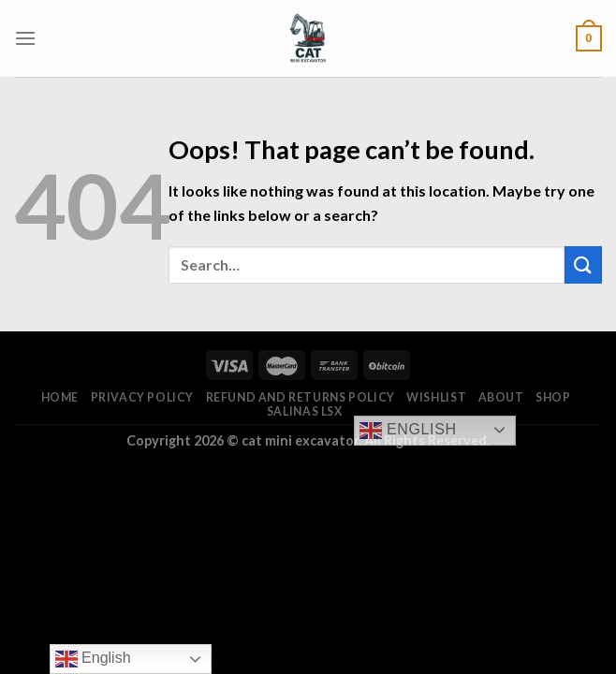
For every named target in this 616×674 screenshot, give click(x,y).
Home (60, 397)
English (408, 431)
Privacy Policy (143, 397)
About (501, 397)
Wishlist (436, 397)
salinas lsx (305, 411)
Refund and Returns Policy (301, 397)
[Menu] (25, 38)
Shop (553, 397)
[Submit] (583, 264)
